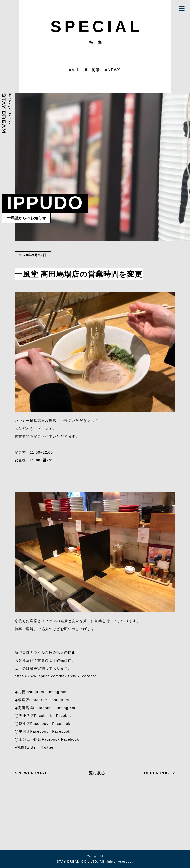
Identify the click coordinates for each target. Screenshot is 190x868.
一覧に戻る (95, 773)
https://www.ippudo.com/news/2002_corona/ (55, 676)
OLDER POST (160, 773)
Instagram (57, 692)
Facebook (65, 716)
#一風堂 (92, 70)
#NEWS (113, 70)
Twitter (47, 747)
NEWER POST (31, 773)
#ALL (74, 70)
